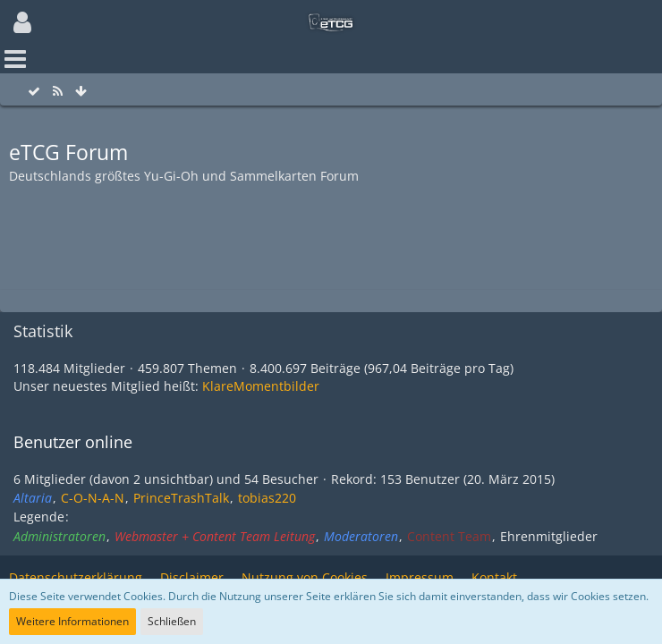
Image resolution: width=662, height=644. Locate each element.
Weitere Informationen (72, 621)
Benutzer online (73, 442)
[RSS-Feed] (57, 92)
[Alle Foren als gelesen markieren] (34, 92)
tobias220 (267, 498)
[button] (22, 22)
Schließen (172, 621)
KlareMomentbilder (261, 386)
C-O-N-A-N (93, 498)
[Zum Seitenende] (81, 92)
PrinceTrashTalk (181, 498)
